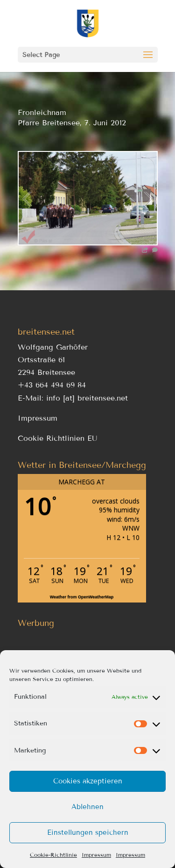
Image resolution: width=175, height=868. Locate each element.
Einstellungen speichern (88, 832)
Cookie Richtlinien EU (58, 438)
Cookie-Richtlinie (53, 855)
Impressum (96, 855)
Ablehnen (87, 807)
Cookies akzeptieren (88, 781)
